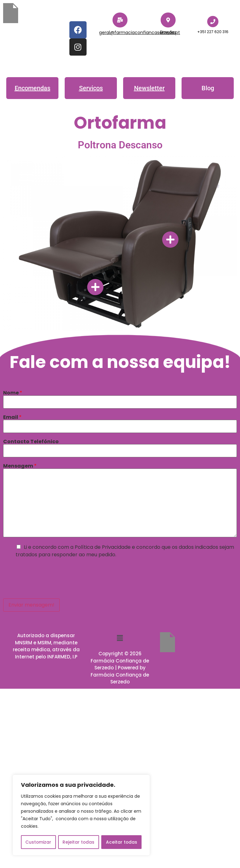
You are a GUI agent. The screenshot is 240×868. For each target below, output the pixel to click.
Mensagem (20, 466)
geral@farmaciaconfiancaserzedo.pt (140, 32)
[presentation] (51, 577)
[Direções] (168, 20)
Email (12, 417)
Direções (168, 32)
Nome (13, 393)
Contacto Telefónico (31, 442)
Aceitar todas (121, 842)
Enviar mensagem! (31, 605)
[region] (81, 815)
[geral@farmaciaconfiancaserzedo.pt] (120, 20)
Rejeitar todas (79, 842)
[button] (208, 88)
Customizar (38, 842)
